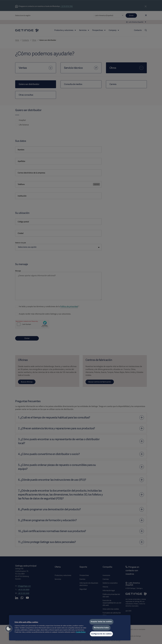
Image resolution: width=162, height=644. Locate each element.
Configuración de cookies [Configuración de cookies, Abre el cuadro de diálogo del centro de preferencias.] (101, 634)
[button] (9, 629)
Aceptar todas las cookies (101, 622)
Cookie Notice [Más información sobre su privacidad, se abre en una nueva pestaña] (81, 632)
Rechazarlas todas (101, 628)
